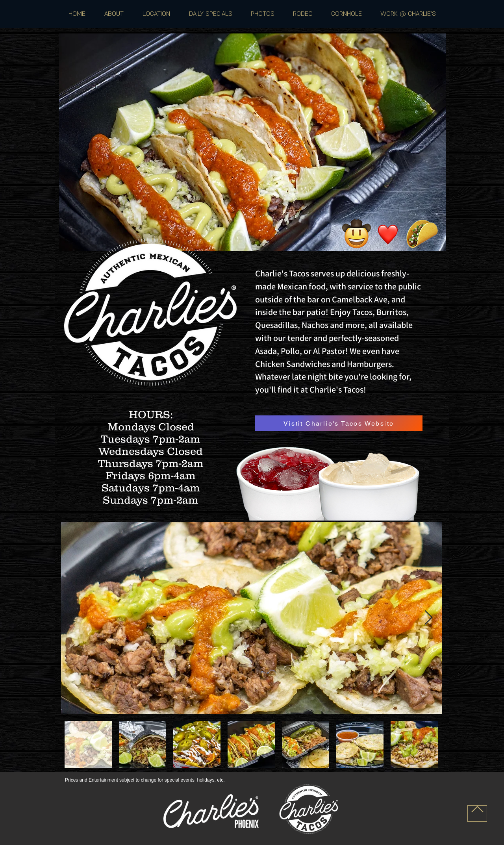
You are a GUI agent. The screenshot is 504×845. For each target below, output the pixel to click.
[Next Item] (429, 618)
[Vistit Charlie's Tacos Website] (339, 423)
